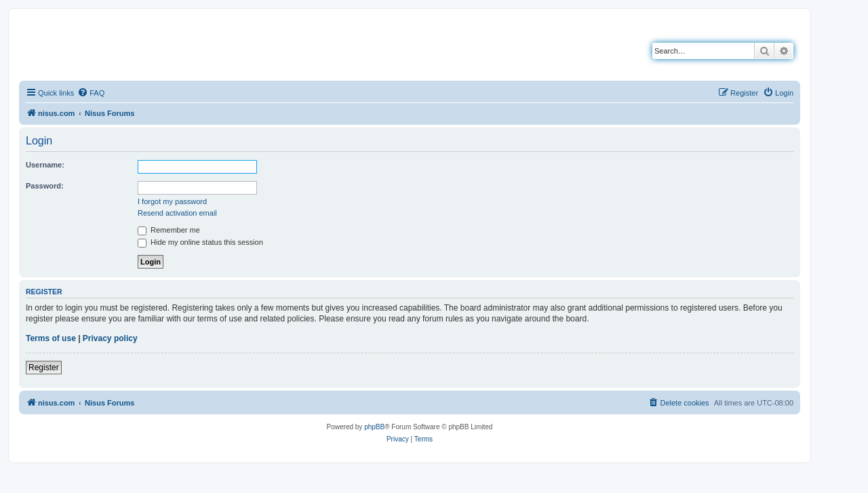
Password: (45, 186)
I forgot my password (172, 201)
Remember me (169, 230)
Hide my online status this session (200, 242)
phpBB (374, 427)
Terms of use (51, 338)
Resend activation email (177, 213)
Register (44, 368)
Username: (45, 165)
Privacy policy (110, 338)
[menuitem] (91, 93)
